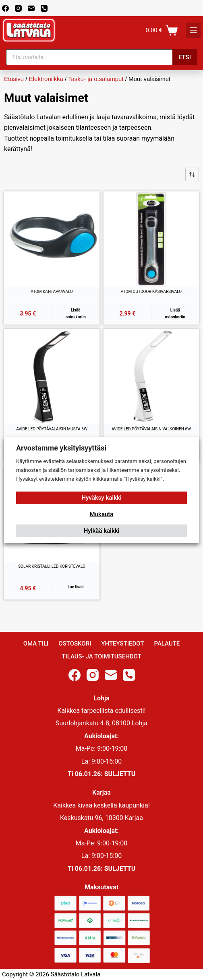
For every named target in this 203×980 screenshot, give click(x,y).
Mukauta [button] (102, 514)
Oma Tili (36, 644)
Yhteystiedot (122, 644)
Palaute (167, 644)
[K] (193, 30)
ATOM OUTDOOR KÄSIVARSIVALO (151, 292)
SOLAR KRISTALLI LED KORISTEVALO (52, 566)
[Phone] (44, 8)
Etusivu (14, 79)
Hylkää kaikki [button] (102, 530)
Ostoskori (75, 644)
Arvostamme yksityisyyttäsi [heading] (61, 448)
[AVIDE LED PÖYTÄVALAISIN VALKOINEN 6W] (151, 377)
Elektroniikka (46, 79)
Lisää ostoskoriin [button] (76, 314)
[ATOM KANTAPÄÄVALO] (52, 239)
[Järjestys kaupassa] (192, 174)
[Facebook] (5, 8)
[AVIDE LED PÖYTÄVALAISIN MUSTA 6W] (52, 377)
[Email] (31, 8)
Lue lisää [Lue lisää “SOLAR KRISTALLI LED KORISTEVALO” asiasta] (76, 587)
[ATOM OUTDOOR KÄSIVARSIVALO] (151, 239)
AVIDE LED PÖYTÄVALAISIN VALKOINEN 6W (151, 429)
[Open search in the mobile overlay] (101, 57)
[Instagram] (18, 8)
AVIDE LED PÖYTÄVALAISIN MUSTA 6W (52, 429)
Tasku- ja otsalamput (96, 79)
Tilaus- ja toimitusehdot (101, 656)
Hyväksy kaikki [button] (101, 497)
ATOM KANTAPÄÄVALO (52, 292)
